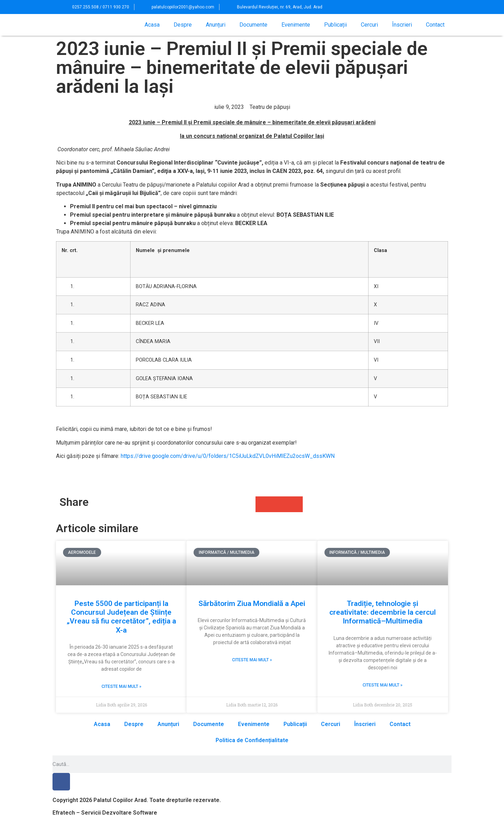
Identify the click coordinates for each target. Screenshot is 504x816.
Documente (253, 25)
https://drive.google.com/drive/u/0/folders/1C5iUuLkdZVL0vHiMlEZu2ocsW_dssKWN (228, 456)
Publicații (335, 25)
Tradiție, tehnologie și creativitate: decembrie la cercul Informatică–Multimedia (383, 612)
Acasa (152, 25)
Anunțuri (216, 25)
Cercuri (369, 25)
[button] (434, 7)
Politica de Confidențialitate (252, 740)
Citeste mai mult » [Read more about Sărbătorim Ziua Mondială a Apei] (252, 660)
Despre (183, 25)
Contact (435, 25)
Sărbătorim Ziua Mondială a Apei (252, 604)
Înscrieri (402, 25)
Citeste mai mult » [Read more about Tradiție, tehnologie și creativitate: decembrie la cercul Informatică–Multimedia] (383, 685)
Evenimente (296, 25)
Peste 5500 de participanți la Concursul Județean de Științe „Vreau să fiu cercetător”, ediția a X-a (121, 617)
